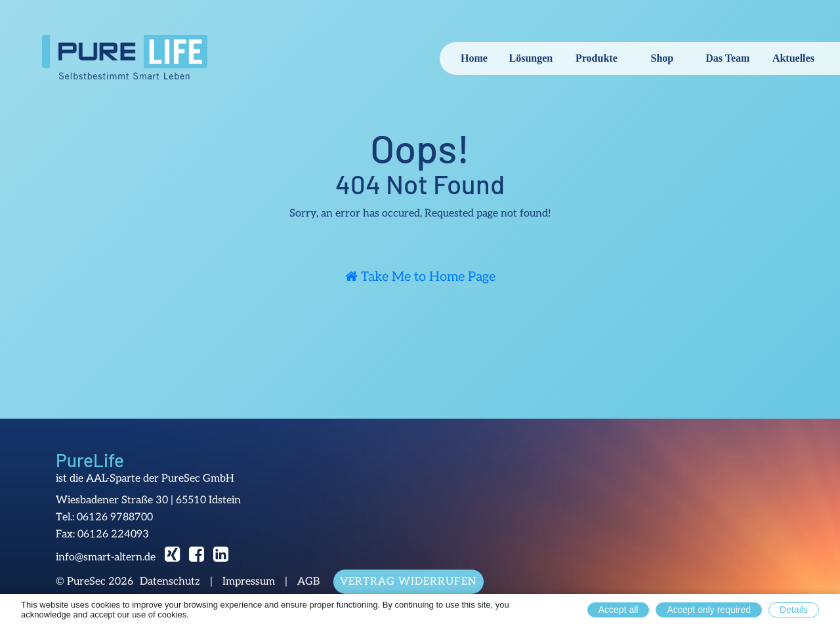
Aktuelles (793, 58)
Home (474, 58)
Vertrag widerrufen (409, 582)
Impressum (249, 582)
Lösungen (531, 58)
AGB (308, 582)
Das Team (727, 58)
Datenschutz (170, 582)
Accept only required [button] (709, 610)
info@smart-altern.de (106, 557)
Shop (662, 58)
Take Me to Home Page (420, 277)
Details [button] (794, 610)
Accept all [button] (619, 610)
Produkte (597, 58)
